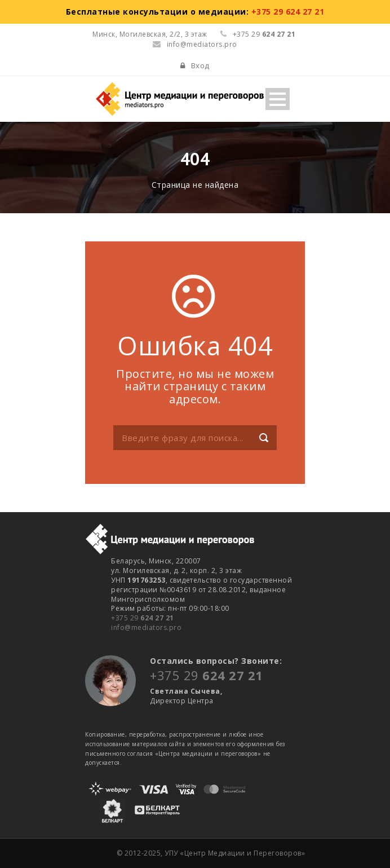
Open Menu (278, 99)
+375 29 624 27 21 (288, 12)
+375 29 (143, 618)
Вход (200, 65)
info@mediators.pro (195, 44)
